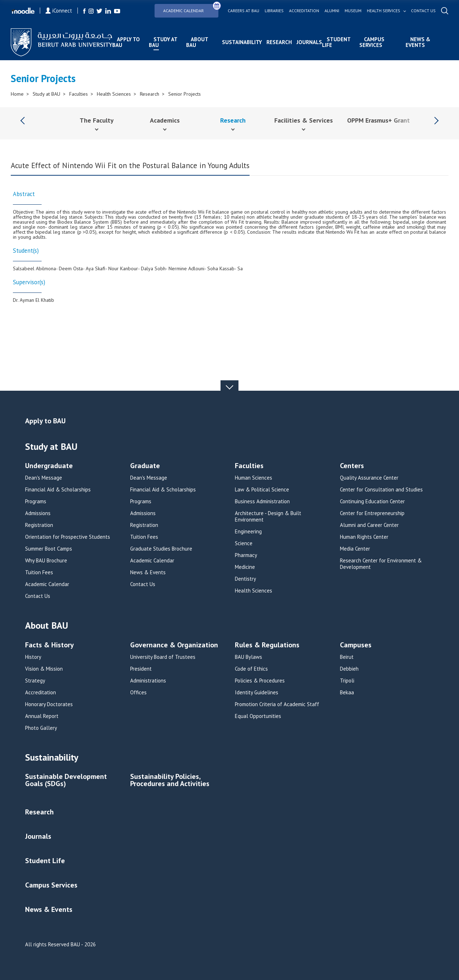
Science (244, 543)
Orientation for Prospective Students (68, 537)
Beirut (347, 657)
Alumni (332, 11)
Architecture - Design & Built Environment (268, 517)
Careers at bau (243, 11)
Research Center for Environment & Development (381, 564)
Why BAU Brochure (46, 561)
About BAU (197, 42)
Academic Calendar (191, 8)
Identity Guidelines (257, 693)
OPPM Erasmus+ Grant (378, 120)
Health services (384, 11)
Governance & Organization (174, 645)
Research (279, 42)
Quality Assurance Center (369, 478)
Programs (36, 501)
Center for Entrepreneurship (372, 513)
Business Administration (262, 501)
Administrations (148, 681)
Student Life (336, 42)
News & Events (418, 42)
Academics (165, 120)
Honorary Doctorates (49, 704)
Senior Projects (184, 94)
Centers (352, 466)
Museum (353, 11)
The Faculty (97, 120)
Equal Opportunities (258, 716)
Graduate (145, 466)
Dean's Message (44, 478)
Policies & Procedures (260, 681)
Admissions (38, 513)
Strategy (35, 681)
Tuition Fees (39, 572)
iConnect (59, 11)
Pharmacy (246, 555)
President (141, 669)
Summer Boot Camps (49, 549)
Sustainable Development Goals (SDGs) (66, 781)
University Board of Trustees (163, 657)
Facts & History (49, 645)
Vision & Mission (44, 669)
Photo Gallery (41, 728)
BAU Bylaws (249, 657)
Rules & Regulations (267, 645)
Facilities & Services (304, 120)
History (33, 657)
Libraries (274, 11)
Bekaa (347, 693)
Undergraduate (49, 466)
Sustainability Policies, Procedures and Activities (170, 781)
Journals (309, 42)
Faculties (79, 94)
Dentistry (245, 579)
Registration (39, 525)
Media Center (355, 549)
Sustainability (242, 42)
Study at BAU (163, 42)
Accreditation (304, 11)
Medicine (245, 567)
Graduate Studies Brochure (161, 549)
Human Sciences (254, 478)
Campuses (356, 645)
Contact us (423, 11)
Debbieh (349, 669)
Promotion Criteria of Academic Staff (277, 704)
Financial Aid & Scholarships (58, 490)
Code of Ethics (251, 669)
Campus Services (372, 42)
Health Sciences (114, 94)
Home (17, 94)
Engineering (248, 532)
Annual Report (42, 716)
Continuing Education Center (372, 501)
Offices (138, 693)
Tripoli (347, 681)
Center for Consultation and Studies (381, 490)
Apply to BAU (126, 42)
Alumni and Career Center (369, 525)
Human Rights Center (364, 537)
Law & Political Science (262, 490)
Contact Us (38, 596)
